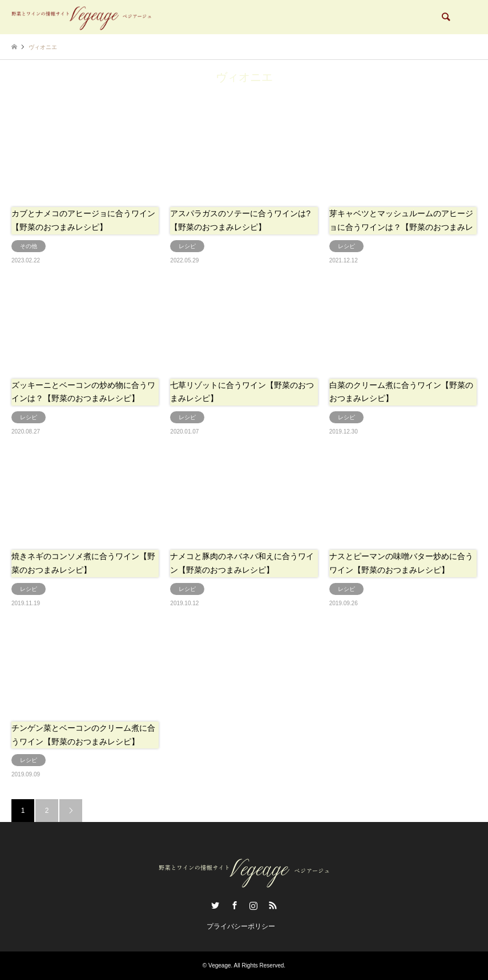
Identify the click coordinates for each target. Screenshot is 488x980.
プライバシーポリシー (241, 926)
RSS (273, 905)
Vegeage (220, 965)
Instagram (253, 905)
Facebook (235, 905)
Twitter (215, 905)
